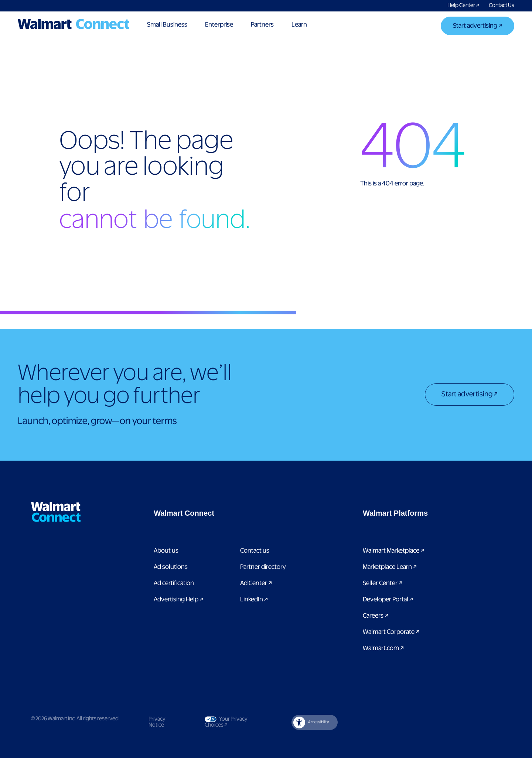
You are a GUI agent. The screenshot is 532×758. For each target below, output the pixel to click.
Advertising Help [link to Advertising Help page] (178, 600)
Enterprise (219, 25)
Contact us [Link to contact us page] (255, 551)
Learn (299, 25)
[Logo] (74, 24)
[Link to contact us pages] (502, 6)
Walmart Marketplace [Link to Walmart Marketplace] (393, 551)
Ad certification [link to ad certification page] (174, 583)
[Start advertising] (478, 27)
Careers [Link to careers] (376, 616)
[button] (222, 513)
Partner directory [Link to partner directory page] (263, 567)
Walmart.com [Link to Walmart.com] (383, 648)
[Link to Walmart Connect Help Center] (464, 6)
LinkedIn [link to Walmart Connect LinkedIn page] (254, 600)
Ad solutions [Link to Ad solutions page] (171, 567)
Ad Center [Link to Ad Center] (256, 583)
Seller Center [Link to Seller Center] (383, 583)
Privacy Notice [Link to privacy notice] (157, 722)
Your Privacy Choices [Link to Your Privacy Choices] (235, 722)
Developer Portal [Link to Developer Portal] (388, 600)
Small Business (167, 25)
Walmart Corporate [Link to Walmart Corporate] (391, 632)
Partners (262, 25)
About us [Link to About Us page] (166, 551)
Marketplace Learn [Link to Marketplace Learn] (390, 567)
